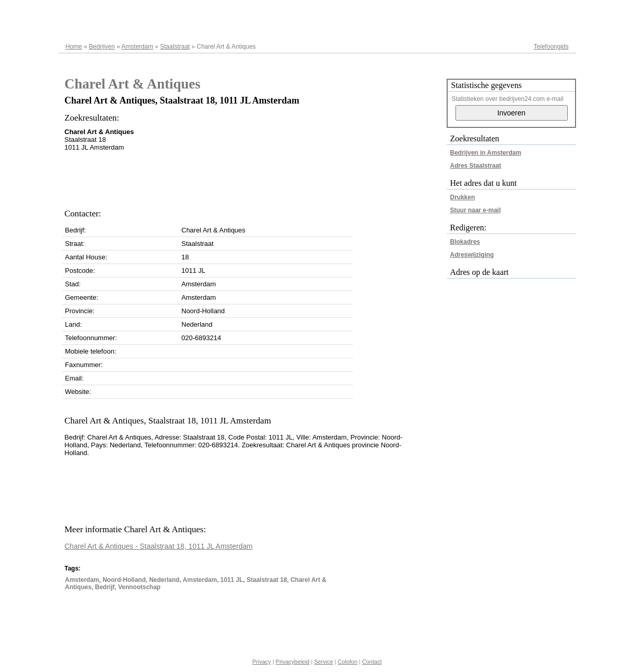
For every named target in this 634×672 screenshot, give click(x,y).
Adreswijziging (472, 255)
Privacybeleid (293, 662)
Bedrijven (102, 47)
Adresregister (550, 11)
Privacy (262, 662)
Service (324, 662)
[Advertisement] (253, 177)
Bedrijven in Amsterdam (486, 153)
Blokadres (465, 242)
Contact (372, 662)
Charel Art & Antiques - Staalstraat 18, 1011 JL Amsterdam (159, 546)
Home (74, 47)
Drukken (463, 197)
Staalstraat (175, 47)
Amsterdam (137, 47)
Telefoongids (551, 47)
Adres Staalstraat (476, 166)
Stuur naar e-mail (476, 210)
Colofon (348, 662)
